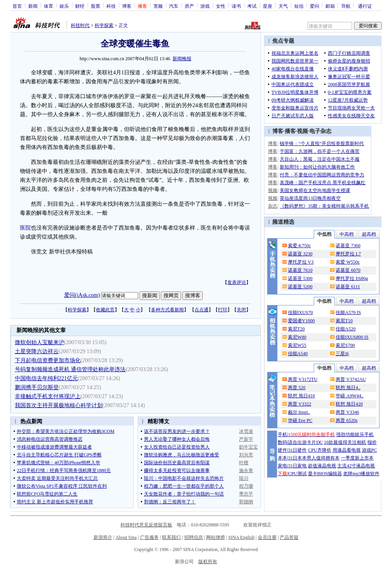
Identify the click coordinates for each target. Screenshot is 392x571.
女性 (221, 6)
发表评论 (237, 282)
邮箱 (330, 6)
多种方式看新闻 (167, 310)
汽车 (174, 6)
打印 (223, 310)
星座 (268, 6)
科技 (111, 6)
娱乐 (64, 6)
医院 (25, 228)
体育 (49, 6)
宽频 (158, 6)
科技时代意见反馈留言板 (146, 525)
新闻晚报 (182, 59)
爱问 (315, 6)
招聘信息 (194, 537)
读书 (236, 6)
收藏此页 (105, 310)
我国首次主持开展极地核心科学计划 (59, 405)
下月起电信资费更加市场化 (48, 360)
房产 (189, 6)
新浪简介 (103, 537)
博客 (127, 6)
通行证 (365, 6)
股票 (95, 6)
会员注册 (267, 537)
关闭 (241, 310)
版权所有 (208, 562)
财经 (80, 6)
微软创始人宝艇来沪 (40, 342)
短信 (299, 6)
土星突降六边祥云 (37, 351)
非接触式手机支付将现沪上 (48, 396)
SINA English (241, 537)
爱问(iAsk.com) (82, 295)
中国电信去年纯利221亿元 (46, 378)
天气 (283, 6)
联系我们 (171, 537)
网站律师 (216, 537)
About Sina (126, 537)
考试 (252, 6)
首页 (17, 6)
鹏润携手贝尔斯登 (37, 387)
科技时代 (80, 25)
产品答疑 (289, 537)
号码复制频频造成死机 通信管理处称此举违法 (70, 369)
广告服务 (149, 537)
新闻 (33, 6)
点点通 (201, 310)
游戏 (205, 6)
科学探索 (104, 25)
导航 (346, 6)
